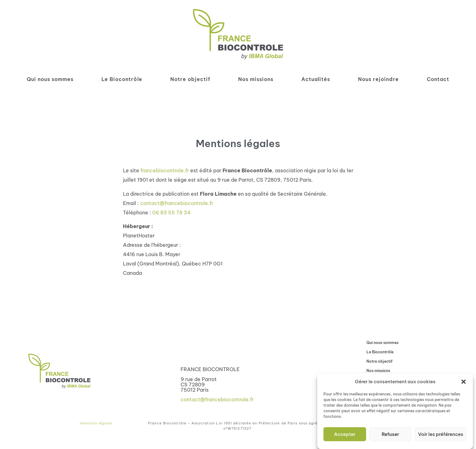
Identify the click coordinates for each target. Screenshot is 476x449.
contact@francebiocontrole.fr (177, 203)
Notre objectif (190, 79)
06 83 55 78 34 (171, 213)
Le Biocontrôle (122, 79)
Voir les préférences (441, 435)
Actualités (316, 79)
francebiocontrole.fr (165, 170)
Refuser (390, 435)
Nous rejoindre (378, 79)
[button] (464, 382)
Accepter (345, 435)
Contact (438, 79)
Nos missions (256, 79)
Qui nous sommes (50, 79)
